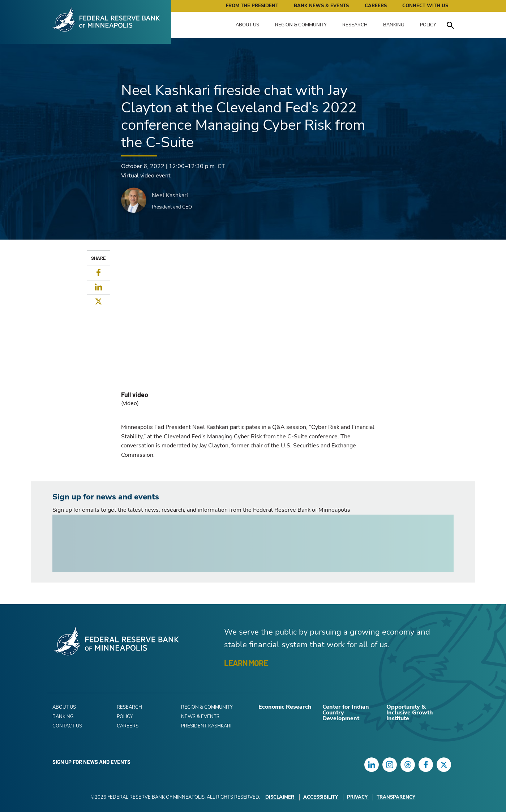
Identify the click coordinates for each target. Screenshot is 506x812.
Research (355, 25)
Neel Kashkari (170, 196)
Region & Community (301, 25)
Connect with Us (425, 6)
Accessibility (321, 797)
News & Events (200, 717)
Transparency (396, 797)
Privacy (358, 797)
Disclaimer (280, 797)
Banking (394, 25)
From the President (252, 6)
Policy (428, 25)
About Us (247, 25)
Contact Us (67, 726)
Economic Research (285, 707)
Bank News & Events (321, 6)
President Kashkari (206, 726)
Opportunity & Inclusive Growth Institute (410, 713)
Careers (376, 6)
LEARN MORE (246, 663)
